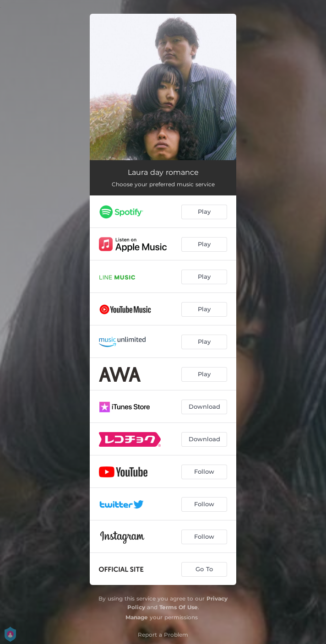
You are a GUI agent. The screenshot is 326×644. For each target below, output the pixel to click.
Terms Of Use (179, 607)
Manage (137, 617)
